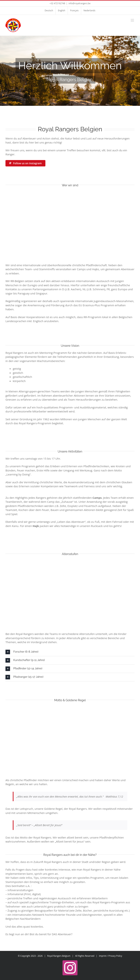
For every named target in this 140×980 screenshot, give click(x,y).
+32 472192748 (57, 3)
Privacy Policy (115, 956)
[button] (70, 652)
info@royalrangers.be (79, 3)
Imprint (103, 956)
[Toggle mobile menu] (133, 20)
